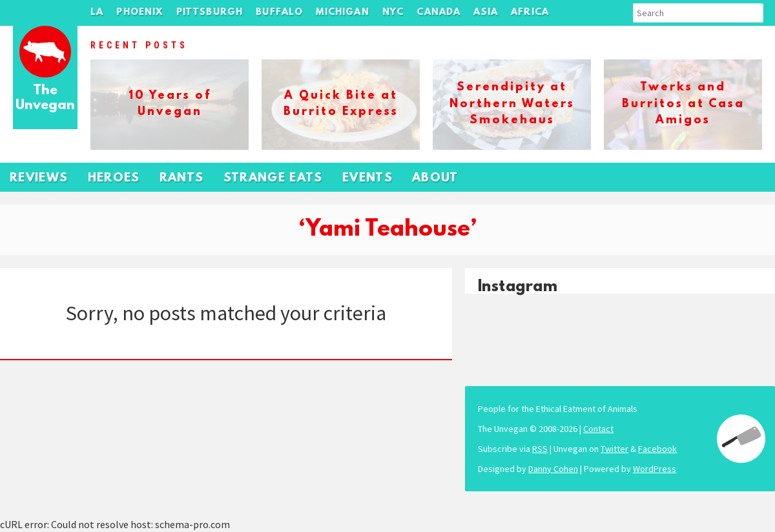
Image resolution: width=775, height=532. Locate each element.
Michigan (342, 13)
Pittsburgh (210, 13)
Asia (486, 13)
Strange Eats (273, 179)
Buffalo (279, 13)
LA (97, 13)
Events (367, 179)
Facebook (657, 449)
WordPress (655, 469)
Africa (530, 13)
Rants (182, 179)
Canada (439, 13)
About (435, 179)
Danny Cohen (553, 469)
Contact (598, 429)
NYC (393, 13)
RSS (540, 449)
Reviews (39, 179)
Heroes (114, 179)
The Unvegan (45, 98)
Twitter (615, 449)
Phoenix (139, 13)
